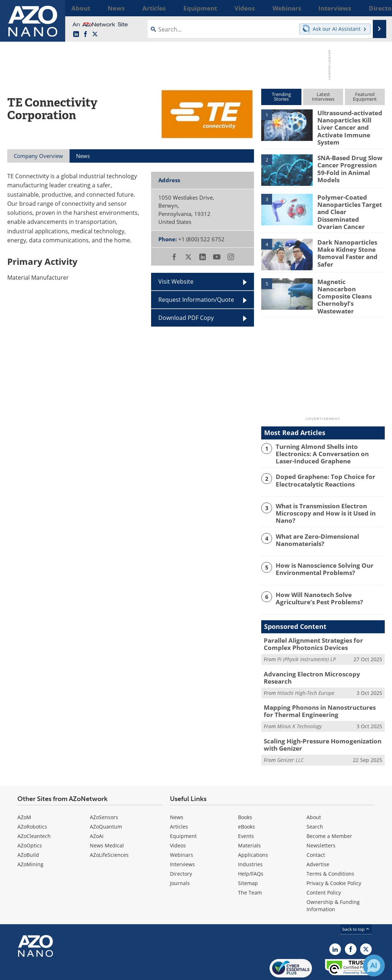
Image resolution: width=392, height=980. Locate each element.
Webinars (182, 827)
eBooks (247, 799)
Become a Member (329, 808)
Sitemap (248, 855)
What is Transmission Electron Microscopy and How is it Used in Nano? (330, 491)
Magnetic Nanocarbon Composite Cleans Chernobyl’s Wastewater (351, 277)
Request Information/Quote (196, 300)
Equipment (183, 808)
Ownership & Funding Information (333, 878)
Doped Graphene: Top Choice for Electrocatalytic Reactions (320, 462)
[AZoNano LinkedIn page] (76, 34)
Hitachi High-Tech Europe (306, 664)
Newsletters (321, 818)
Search (315, 799)
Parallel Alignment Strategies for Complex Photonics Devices (321, 625)
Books (245, 789)
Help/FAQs (251, 846)
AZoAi (97, 808)
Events (246, 808)
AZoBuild (28, 827)
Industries (250, 836)
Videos (178, 818)
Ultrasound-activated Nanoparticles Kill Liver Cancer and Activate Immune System (350, 122)
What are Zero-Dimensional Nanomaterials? (313, 520)
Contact (316, 827)
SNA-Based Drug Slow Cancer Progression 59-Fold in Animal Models (348, 159)
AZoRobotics (32, 799)
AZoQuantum (106, 799)
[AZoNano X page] (95, 34)
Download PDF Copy (186, 318)
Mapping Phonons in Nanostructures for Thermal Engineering (318, 686)
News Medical (107, 818)
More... (376, 8)
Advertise (318, 836)
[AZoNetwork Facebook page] (86, 34)
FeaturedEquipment (365, 97)
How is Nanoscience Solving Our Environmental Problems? (319, 550)
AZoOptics (30, 818)
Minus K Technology (299, 700)
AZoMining (30, 836)
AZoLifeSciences (109, 827)
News (177, 789)
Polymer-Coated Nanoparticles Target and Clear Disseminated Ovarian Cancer (350, 201)
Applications (253, 827)
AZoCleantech (34, 808)
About (314, 789)
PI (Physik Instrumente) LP (306, 639)
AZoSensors (104, 789)
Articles (179, 799)
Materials (249, 818)
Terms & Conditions (330, 846)
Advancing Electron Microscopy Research (320, 653)
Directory (181, 846)
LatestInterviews (323, 97)
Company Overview (38, 156)
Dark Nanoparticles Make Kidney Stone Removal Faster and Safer (345, 241)
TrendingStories (281, 97)
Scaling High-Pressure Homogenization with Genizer (323, 718)
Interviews (182, 836)
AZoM (24, 789)
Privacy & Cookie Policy (334, 855)
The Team (250, 865)
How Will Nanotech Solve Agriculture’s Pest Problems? (328, 579)
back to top (356, 901)
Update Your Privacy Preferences (62, 971)
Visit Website (176, 282)
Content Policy (324, 865)
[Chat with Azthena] (374, 966)
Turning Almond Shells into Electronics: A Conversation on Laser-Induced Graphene (329, 436)
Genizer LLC (290, 732)
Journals (180, 855)
